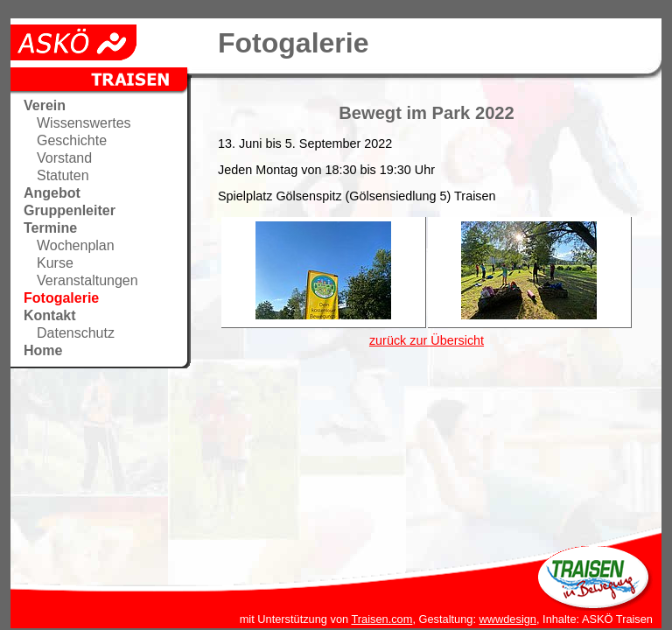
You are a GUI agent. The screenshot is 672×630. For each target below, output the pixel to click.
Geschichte (72, 140)
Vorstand (64, 158)
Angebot (52, 193)
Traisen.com (381, 619)
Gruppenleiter (70, 210)
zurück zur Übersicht (427, 340)
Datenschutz (76, 333)
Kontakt (50, 315)
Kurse (55, 263)
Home (43, 350)
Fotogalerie (61, 298)
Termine (50, 228)
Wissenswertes (84, 123)
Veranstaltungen (87, 280)
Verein (45, 105)
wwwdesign (508, 619)
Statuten (63, 175)
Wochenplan (76, 245)
